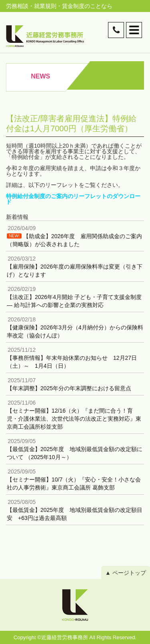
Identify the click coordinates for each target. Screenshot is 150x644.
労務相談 (17, 6)
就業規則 (45, 6)
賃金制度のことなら (87, 6)
